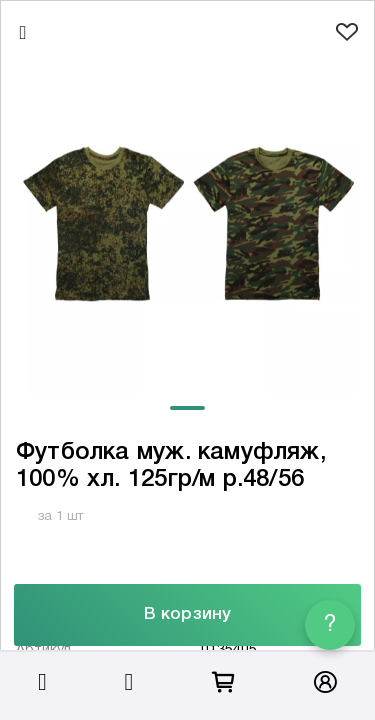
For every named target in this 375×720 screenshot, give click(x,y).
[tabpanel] (187, 223)
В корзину (187, 614)
